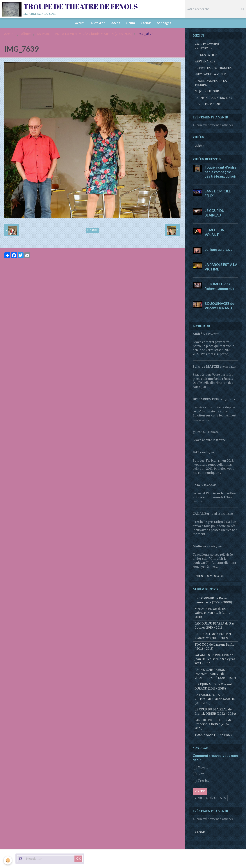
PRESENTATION (206, 55)
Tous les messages (210, 576)
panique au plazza (219, 250)
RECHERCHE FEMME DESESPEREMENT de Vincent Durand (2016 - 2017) (215, 674)
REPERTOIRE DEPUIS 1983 (213, 98)
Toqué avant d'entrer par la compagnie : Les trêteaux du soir (221, 172)
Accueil (80, 23)
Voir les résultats (210, 798)
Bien (198, 774)
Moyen (200, 768)
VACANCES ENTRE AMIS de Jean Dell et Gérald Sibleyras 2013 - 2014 (215, 659)
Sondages (164, 23)
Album (130, 23)
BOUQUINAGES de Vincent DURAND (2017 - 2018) (213, 686)
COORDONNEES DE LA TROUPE (211, 83)
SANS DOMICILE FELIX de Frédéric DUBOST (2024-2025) (213, 724)
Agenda (146, 23)
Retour (92, 230)
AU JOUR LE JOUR (207, 92)
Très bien (202, 781)
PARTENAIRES (205, 62)
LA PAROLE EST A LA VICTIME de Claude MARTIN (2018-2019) (84, 34)
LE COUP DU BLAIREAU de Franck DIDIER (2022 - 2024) (215, 712)
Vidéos (115, 23)
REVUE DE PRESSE (208, 104)
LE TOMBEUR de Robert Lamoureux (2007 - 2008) (213, 601)
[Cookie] (8, 860)
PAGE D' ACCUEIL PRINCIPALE (207, 47)
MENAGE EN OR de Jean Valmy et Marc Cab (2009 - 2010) (214, 613)
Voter (200, 792)
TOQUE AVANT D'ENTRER (213, 735)
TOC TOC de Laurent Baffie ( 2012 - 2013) (214, 647)
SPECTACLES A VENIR (210, 74)
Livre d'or (98, 23)
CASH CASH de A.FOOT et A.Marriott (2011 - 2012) (213, 636)
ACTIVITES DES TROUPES (213, 68)
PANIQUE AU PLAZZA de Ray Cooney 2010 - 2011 (215, 626)
